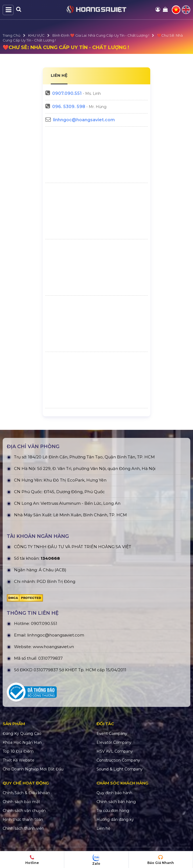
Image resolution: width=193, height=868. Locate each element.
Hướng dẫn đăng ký (115, 819)
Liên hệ (103, 828)
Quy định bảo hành (114, 793)
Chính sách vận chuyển (24, 811)
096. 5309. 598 (69, 107)
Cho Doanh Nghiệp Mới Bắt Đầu (33, 769)
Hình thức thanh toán (23, 819)
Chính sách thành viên (23, 828)
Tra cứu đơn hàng (113, 811)
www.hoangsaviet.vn (53, 647)
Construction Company (118, 760)
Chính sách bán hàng (116, 802)
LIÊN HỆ (59, 75)
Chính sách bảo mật (21, 802)
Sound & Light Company (120, 769)
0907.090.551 (67, 93)
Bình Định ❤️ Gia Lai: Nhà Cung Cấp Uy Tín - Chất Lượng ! (101, 35)
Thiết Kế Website (19, 760)
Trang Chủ (12, 35)
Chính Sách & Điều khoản (26, 793)
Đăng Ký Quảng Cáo (22, 734)
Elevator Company (114, 742)
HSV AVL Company (115, 751)
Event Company (112, 734)
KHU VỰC (36, 35)
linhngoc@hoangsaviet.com (84, 120)
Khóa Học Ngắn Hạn (22, 742)
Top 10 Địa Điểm (18, 751)
